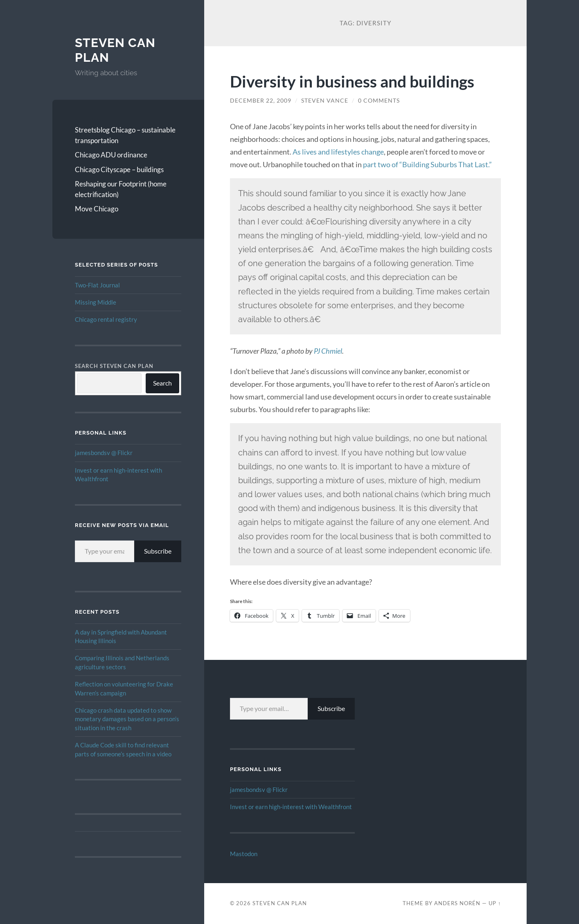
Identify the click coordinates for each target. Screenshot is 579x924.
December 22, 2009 (261, 101)
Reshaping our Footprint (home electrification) (121, 189)
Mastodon (244, 854)
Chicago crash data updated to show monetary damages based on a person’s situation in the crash (127, 719)
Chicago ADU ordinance (111, 155)
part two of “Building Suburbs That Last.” (427, 164)
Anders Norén (457, 903)
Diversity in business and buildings (352, 81)
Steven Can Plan (280, 903)
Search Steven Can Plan (114, 366)
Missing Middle (96, 302)
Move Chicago (97, 209)
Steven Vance (325, 101)
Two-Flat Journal (97, 285)
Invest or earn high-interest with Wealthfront (291, 807)
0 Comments (379, 101)
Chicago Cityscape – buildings (119, 169)
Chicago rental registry (106, 319)
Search (162, 383)
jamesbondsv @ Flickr (104, 453)
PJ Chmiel (328, 351)
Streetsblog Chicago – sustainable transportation (125, 135)
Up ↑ (495, 903)
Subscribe (158, 551)
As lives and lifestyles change (338, 152)
